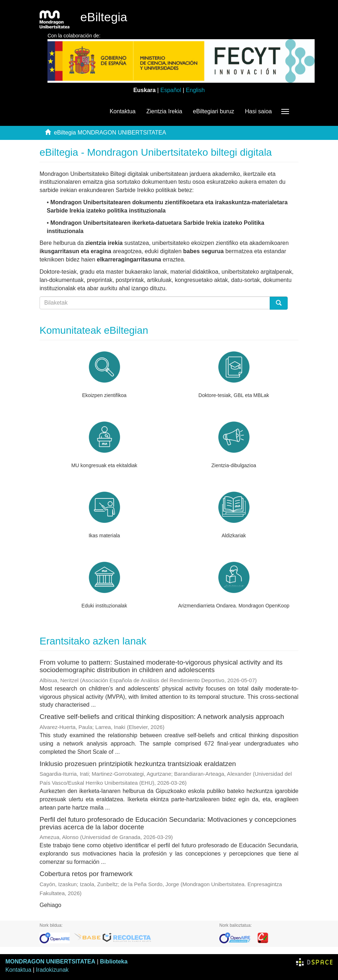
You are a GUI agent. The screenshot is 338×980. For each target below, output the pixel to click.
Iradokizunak (52, 970)
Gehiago (51, 905)
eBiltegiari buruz (214, 111)
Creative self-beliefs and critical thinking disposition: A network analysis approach (162, 717)
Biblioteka (114, 961)
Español (171, 90)
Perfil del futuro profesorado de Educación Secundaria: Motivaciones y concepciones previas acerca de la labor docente (168, 823)
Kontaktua (123, 111)
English (195, 90)
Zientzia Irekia (164, 111)
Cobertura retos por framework (86, 874)
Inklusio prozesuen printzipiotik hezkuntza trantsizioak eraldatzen (138, 764)
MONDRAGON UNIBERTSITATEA (50, 961)
